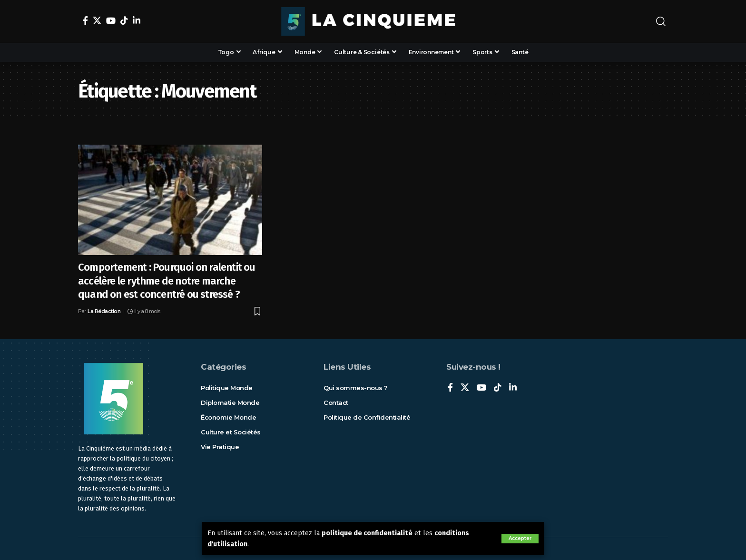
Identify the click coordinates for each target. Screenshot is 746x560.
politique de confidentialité (367, 533)
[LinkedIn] (137, 20)
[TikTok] (124, 20)
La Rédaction (104, 311)
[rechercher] (661, 21)
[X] (97, 20)
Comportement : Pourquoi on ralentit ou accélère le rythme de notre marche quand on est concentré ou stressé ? (167, 281)
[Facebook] (85, 20)
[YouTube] (111, 20)
